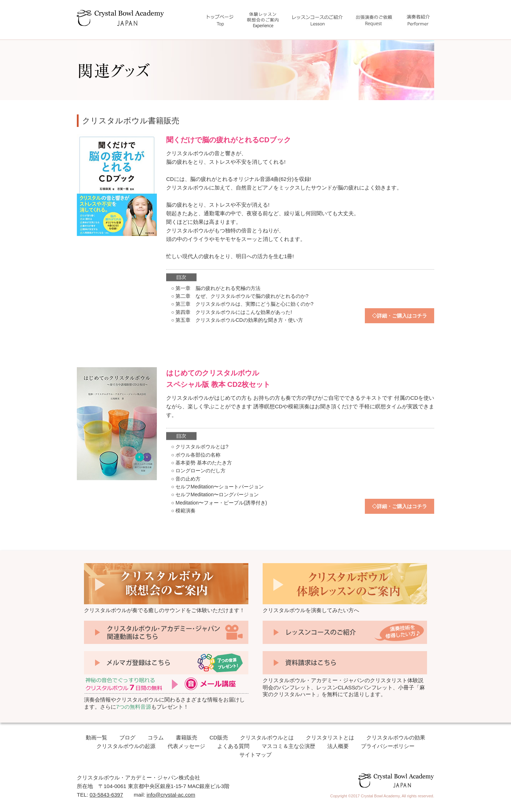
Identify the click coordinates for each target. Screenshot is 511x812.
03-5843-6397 (106, 795)
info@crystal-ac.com (171, 795)
